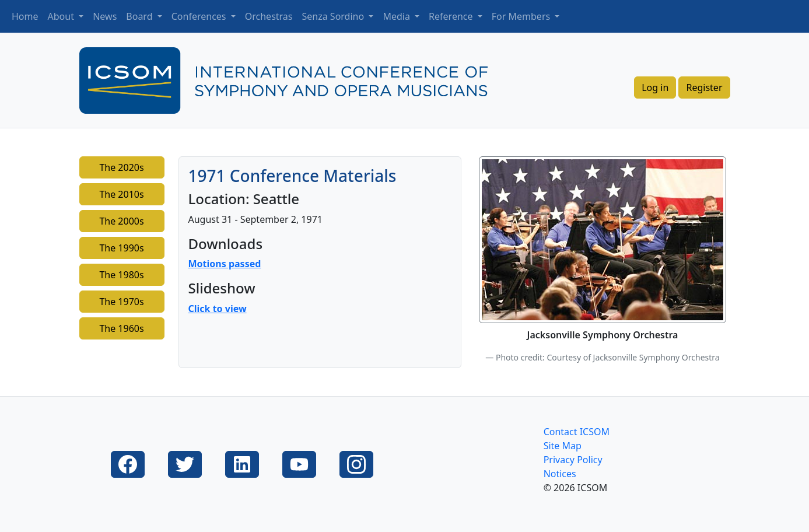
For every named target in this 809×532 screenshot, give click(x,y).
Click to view (218, 309)
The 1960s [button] (121, 328)
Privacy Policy (573, 460)
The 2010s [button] (121, 194)
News (105, 16)
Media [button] (398, 16)
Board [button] (140, 16)
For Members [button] (522, 16)
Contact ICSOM (577, 432)
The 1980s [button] (121, 275)
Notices (560, 474)
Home (25, 16)
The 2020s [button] (121, 167)
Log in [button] (655, 87)
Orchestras (269, 16)
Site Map (563, 446)
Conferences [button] (200, 16)
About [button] (62, 16)
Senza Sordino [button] (335, 16)
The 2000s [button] (121, 221)
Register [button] (704, 87)
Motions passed (225, 264)
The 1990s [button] (121, 248)
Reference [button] (452, 16)
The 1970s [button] (121, 302)
